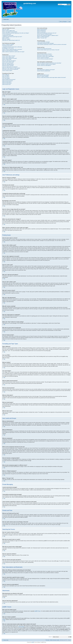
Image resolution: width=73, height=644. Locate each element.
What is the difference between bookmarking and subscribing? (49, 63)
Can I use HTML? (6, 76)
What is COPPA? (6, 38)
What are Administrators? (42, 29)
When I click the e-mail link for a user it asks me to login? (13, 52)
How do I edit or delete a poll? (8, 62)
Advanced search (67, 6)
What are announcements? (8, 81)
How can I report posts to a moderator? (10, 67)
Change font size (69, 19)
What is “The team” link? (42, 38)
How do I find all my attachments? (44, 71)
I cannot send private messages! (43, 42)
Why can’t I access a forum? (8, 63)
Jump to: (50, 637)
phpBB (33, 642)
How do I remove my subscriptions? (44, 65)
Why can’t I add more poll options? (9, 61)
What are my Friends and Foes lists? (44, 49)
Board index (6, 19)
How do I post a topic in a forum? (9, 56)
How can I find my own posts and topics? (45, 59)
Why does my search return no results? (45, 55)
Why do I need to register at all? (9, 31)
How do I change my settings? (8, 44)
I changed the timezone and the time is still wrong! (12, 47)
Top (4, 96)
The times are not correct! (7, 46)
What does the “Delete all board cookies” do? (11, 40)
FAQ (61, 22)
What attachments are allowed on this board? (46, 70)
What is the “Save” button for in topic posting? (11, 68)
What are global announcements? (9, 80)
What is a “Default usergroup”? (43, 37)
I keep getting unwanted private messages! (45, 43)
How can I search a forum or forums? (44, 54)
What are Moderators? (41, 31)
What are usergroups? (41, 32)
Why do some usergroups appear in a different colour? (48, 35)
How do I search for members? (43, 58)
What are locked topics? (7, 83)
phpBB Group (37, 611)
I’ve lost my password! (7, 34)
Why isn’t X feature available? (43, 76)
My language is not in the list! (8, 48)
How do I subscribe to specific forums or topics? (46, 64)
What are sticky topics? (7, 82)
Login (70, 22)
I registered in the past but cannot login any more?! (12, 37)
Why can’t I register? (6, 39)
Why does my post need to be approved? (10, 69)
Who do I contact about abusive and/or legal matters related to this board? (51, 77)
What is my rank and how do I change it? (10, 51)
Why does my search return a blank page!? (45, 56)
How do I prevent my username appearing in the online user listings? (16, 33)
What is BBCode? (6, 75)
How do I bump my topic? (7, 71)
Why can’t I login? (6, 29)
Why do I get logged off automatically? (10, 32)
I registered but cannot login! (8, 35)
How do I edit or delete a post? (8, 57)
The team (47, 640)
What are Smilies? (6, 77)
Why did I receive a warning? (8, 66)
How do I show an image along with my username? (12, 49)
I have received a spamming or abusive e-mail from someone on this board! (52, 44)
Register (65, 22)
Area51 (4, 619)
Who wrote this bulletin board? (43, 75)
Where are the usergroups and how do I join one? (47, 33)
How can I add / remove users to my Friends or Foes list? (48, 50)
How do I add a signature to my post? (10, 58)
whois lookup (21, 627)
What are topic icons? (7, 84)
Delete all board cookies (55, 640)
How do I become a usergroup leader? (45, 34)
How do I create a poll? (7, 60)
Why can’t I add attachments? (8, 64)
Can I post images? (6, 78)
